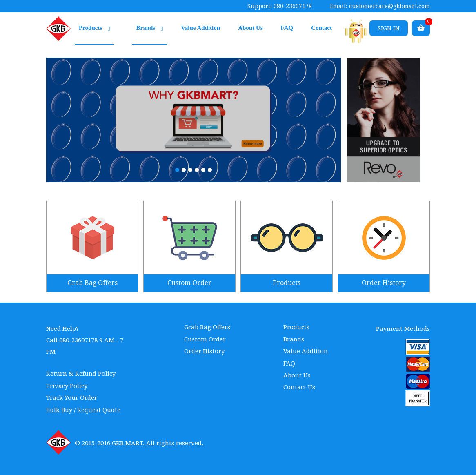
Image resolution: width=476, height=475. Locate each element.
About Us (250, 28)
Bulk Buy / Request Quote (83, 410)
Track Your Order (72, 398)
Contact (321, 28)
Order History (204, 351)
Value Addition (200, 28)
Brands (149, 28)
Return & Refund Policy (81, 374)
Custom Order (205, 339)
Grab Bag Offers (207, 327)
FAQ (287, 28)
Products (94, 28)
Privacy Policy (67, 386)
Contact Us (299, 387)
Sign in (389, 28)
